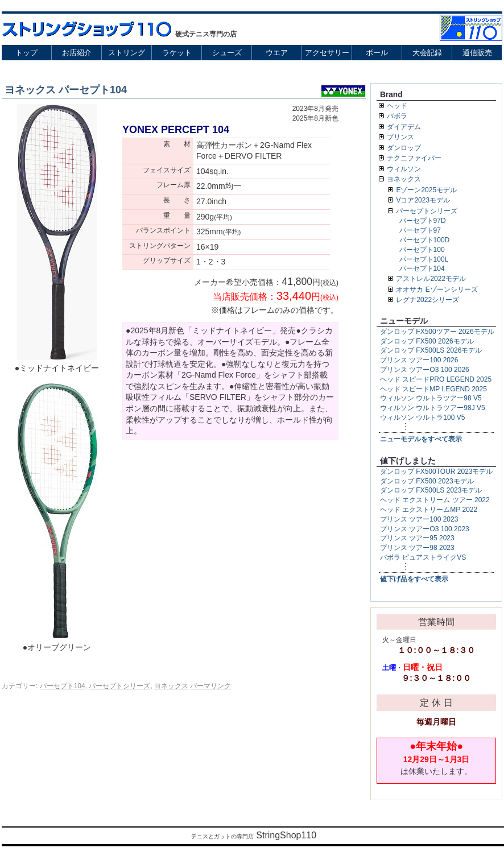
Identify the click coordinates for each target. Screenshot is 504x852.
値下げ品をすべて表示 (414, 579)
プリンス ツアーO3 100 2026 (425, 370)
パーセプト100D (425, 240)
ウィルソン (404, 169)
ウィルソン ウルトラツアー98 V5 (431, 398)
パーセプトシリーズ (119, 686)
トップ (26, 53)
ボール (377, 53)
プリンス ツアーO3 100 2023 (425, 529)
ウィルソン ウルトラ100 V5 (422, 417)
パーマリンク (210, 686)
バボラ (397, 116)
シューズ (227, 53)
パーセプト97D (423, 221)
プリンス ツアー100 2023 (419, 519)
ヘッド (397, 106)
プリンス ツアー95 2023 (417, 538)
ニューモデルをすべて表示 (421, 439)
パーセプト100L (424, 259)
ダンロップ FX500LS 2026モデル (431, 350)
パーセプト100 (422, 250)
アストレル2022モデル (431, 279)
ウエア (277, 53)
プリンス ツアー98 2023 (417, 548)
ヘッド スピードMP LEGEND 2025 (433, 389)
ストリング (127, 53)
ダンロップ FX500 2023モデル (427, 481)
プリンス (400, 137)
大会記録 (427, 53)
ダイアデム (404, 127)
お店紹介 (77, 53)
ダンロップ (404, 148)
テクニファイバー (414, 158)
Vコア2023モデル (423, 200)
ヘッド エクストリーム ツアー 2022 (435, 500)
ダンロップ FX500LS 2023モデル (431, 490)
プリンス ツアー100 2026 (419, 360)
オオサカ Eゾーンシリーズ (437, 289)
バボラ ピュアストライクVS (423, 557)
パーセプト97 (420, 230)
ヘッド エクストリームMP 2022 (429, 510)
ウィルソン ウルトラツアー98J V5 (433, 408)
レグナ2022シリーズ (427, 300)
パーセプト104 (63, 686)
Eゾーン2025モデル (426, 190)
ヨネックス (171, 686)
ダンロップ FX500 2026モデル (427, 341)
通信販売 (477, 53)
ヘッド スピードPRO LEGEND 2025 (436, 379)
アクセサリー (327, 53)
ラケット (177, 53)
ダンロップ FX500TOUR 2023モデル (437, 472)
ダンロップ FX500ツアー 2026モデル (437, 332)
